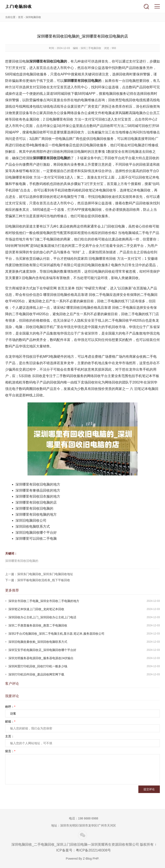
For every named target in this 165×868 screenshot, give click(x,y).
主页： (10, 736)
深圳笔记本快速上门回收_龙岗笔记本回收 (36, 609)
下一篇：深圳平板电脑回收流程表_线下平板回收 (38, 580)
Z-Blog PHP (91, 859)
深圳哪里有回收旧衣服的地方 (38, 496)
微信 (82, 835)
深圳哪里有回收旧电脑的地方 (38, 484)
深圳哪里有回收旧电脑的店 (36, 502)
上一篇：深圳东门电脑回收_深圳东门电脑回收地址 (39, 574)
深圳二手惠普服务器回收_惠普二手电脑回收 (38, 625)
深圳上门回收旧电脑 (19, 6)
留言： (10, 751)
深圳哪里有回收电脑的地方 (36, 514)
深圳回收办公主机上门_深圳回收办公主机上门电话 (42, 617)
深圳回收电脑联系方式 (33, 526)
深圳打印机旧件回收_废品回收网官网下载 (36, 674)
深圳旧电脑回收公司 (31, 520)
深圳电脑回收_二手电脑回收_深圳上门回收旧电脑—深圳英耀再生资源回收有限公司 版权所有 (82, 844)
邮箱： (10, 721)
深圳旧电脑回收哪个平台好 (36, 533)
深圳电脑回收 (33, 17)
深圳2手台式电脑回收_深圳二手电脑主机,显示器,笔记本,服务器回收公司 (56, 634)
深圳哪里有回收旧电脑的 (34, 508)
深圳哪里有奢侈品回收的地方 (38, 490)
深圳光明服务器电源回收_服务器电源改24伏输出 (41, 658)
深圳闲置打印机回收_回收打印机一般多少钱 (38, 666)
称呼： (10, 707)
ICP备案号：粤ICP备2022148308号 (84, 850)
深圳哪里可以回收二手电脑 (36, 539)
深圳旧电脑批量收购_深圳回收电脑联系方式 (38, 642)
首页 (21, 17)
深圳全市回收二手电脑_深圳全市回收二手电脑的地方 (44, 601)
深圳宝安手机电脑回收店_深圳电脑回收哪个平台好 (42, 650)
